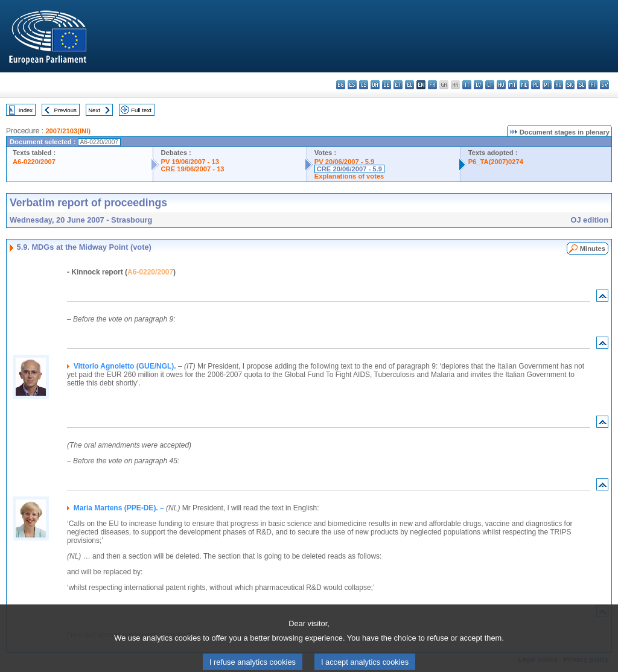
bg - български (341, 85)
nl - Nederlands (524, 85)
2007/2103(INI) (68, 131)
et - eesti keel (398, 85)
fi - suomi (593, 85)
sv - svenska (604, 85)
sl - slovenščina (581, 85)
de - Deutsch (387, 85)
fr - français (432, 85)
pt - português (547, 85)
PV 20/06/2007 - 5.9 (345, 162)
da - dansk (375, 85)
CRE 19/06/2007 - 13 (192, 169)
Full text (141, 110)
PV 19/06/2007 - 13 (190, 162)
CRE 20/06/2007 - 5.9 (349, 169)
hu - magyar (501, 85)
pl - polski (536, 85)
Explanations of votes (349, 176)
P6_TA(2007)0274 (496, 162)
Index (26, 110)
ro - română (559, 85)
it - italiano (467, 85)
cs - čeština (364, 85)
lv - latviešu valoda (478, 85)
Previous (65, 110)
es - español (352, 85)
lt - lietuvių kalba (490, 85)
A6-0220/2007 (34, 162)
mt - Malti (513, 85)
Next (94, 110)
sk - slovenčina (570, 85)
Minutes (593, 249)
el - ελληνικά (409, 85)
